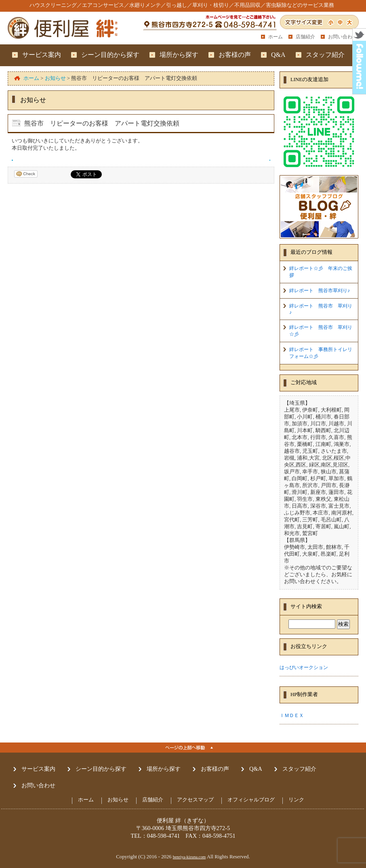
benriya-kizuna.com (189, 857)
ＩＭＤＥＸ (292, 715)
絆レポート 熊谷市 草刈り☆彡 (321, 331)
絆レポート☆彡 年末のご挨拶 (321, 272)
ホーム (276, 37)
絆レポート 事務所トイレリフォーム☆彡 (321, 353)
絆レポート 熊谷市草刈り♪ (320, 291)
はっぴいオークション (304, 667)
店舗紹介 (305, 37)
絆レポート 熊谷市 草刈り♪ (321, 309)
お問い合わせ (343, 37)
